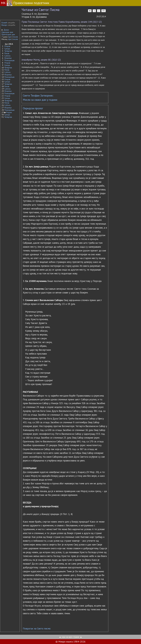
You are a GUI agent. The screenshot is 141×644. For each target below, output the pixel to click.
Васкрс (4, 25)
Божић (4, 23)
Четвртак (8, 51)
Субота (7, 56)
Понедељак (9, 60)
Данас (5, 30)
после (15, 37)
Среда (7, 49)
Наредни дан (7, 32)
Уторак (7, 46)
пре (10, 37)
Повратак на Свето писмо (37, 629)
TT (104, 11)
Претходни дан (8, 34)
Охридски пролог (33, 108)
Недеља (8, 58)
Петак (7, 53)
